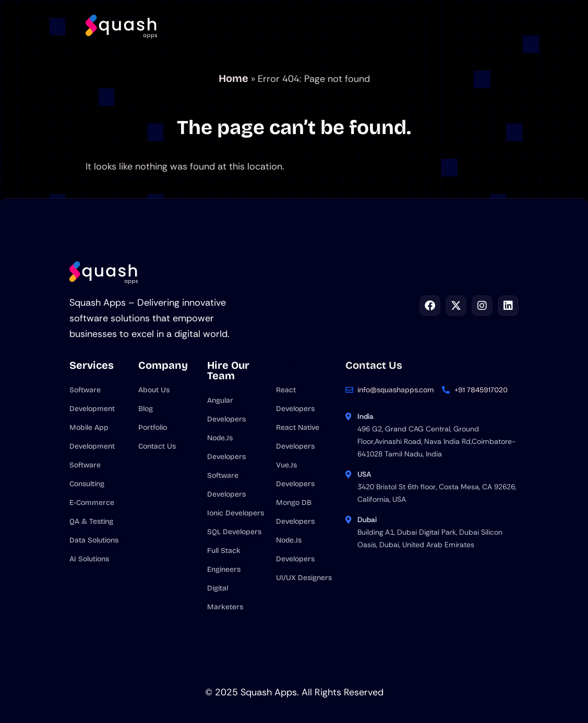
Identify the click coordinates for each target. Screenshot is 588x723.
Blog (424, 15)
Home (194, 15)
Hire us (372, 15)
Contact (274, 41)
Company (310, 15)
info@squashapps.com (396, 390)
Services (244, 15)
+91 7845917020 (481, 390)
